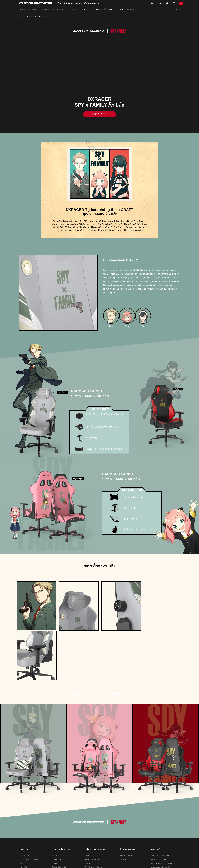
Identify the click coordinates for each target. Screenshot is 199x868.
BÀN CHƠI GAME (104, 9)
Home (21, 16)
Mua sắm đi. (100, 114)
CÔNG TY (177, 9)
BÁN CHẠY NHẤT (28, 9)
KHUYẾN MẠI (127, 9)
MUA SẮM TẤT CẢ (54, 9)
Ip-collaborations (33, 16)
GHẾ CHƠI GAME (79, 9)
